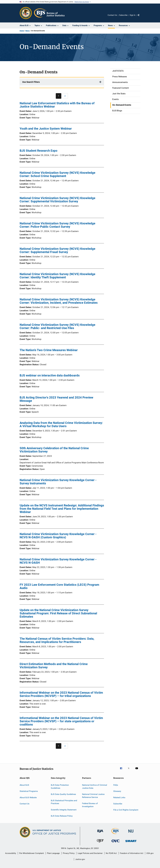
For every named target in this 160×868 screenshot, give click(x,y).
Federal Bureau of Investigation (90, 805)
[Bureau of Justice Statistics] (115, 834)
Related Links (119, 797)
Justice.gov (80, 859)
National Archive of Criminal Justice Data (95, 786)
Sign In (132, 15)
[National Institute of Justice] (131, 833)
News (28, 31)
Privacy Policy (69, 853)
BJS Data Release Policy (62, 816)
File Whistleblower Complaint (31, 853)
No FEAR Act (111, 853)
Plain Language (53, 853)
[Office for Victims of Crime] (116, 843)
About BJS (24, 785)
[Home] (49, 13)
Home (22, 31)
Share (140, 17)
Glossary (117, 791)
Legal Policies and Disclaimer (90, 853)
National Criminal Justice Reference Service (93, 796)
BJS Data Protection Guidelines (60, 786)
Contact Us (112, 15)
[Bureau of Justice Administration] (100, 833)
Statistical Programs (29, 791)
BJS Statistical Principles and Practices (64, 802)
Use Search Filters (31, 82)
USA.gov (150, 853)
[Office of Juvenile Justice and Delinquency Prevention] (100, 843)
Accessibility (11, 853)
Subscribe (123, 15)
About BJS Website (28, 797)
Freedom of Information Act (132, 853)
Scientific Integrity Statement (64, 810)
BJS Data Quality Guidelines (63, 794)
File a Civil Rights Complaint (126, 810)
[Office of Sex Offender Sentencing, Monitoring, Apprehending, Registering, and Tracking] (131, 842)
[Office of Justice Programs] (26, 13)
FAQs (116, 785)
